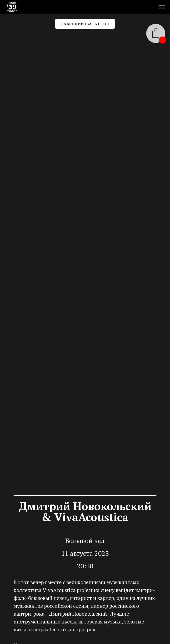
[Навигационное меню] (162, 7)
